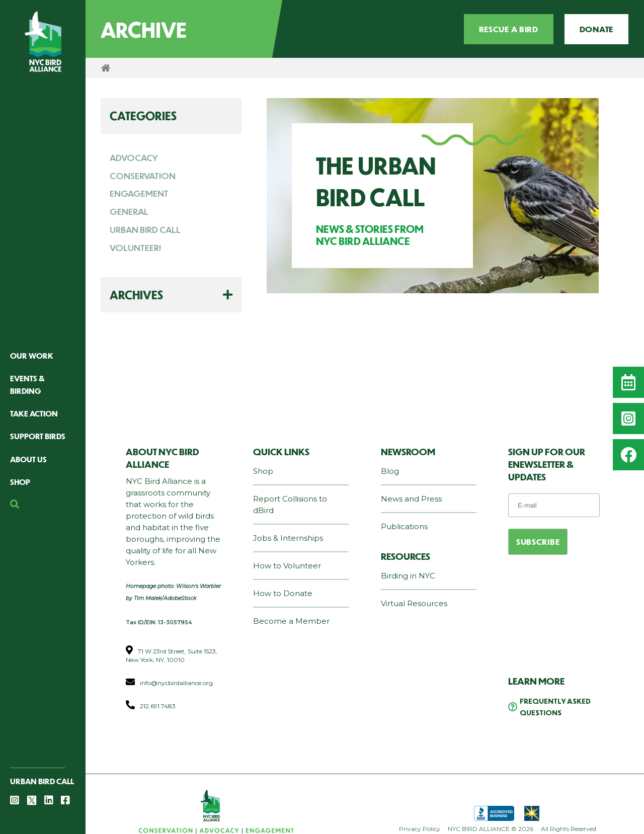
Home (106, 68)
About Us (28, 459)
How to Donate (283, 593)
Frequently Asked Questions (555, 706)
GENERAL (129, 211)
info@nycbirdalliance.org (176, 683)
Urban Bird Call (42, 781)
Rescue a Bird (509, 29)
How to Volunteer (287, 566)
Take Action (34, 413)
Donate (596, 29)
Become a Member (291, 621)
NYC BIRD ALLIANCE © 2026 (491, 829)
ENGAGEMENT (139, 193)
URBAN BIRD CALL (145, 229)
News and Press (411, 499)
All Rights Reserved (569, 829)
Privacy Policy (420, 829)
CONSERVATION (143, 176)
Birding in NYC (408, 576)
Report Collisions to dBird (290, 505)
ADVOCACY (134, 157)
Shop (20, 482)
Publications (404, 526)
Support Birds (38, 436)
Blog (390, 471)
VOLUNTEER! (136, 247)
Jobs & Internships (288, 538)
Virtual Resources (414, 603)
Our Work (32, 355)
